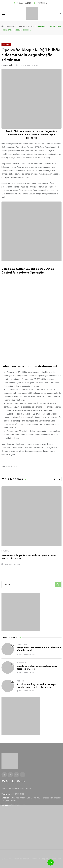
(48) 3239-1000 (18, 794)
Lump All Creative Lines (51, 859)
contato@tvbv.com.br (17, 805)
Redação (9, 65)
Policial (5, 551)
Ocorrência (22, 644)
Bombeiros (22, 663)
